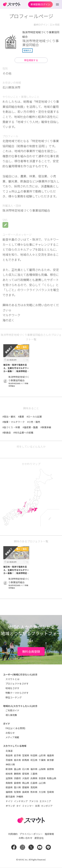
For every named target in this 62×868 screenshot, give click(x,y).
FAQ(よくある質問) (15, 728)
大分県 (42, 792)
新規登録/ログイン (40, 4)
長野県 (50, 769)
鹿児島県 (10, 797)
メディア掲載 (12, 737)
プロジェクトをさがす (17, 684)
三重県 (34, 774)
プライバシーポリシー (31, 834)
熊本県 (34, 792)
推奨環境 (49, 834)
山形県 (42, 755)
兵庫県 (34, 778)
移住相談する (31, 60)
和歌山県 (52, 778)
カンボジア (47, 806)
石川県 (26, 769)
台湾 (37, 806)
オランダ (10, 806)
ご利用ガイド (12, 710)
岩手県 (17, 755)
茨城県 (9, 760)
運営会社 (39, 838)
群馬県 (26, 760)
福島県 (50, 755)
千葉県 (42, 760)
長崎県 (26, 792)
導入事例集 (11, 715)
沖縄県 (20, 797)
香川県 (17, 787)
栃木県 (17, 760)
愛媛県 (26, 787)
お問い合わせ (25, 838)
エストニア (45, 801)
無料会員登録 (31, 651)
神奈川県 (10, 764)
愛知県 (26, 774)
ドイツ (9, 801)
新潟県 (9, 769)
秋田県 (34, 755)
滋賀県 (9, 778)
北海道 (9, 751)
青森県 (9, 755)
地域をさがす (12, 688)
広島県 (34, 783)
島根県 (17, 783)
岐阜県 (9, 774)
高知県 (34, 787)
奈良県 (42, 778)
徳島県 (9, 787)
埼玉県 (34, 760)
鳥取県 (9, 783)
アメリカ (34, 801)
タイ (19, 806)
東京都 (50, 760)
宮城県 (26, 755)
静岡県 (17, 774)
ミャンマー (28, 806)
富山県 (17, 769)
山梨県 (42, 769)
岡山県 (26, 783)
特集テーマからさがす (17, 693)
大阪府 (26, 778)
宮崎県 (50, 792)
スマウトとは (12, 679)
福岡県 (9, 792)
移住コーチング (14, 697)
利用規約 (13, 834)
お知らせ (10, 733)
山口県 (42, 783)
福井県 (34, 769)
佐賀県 (17, 792)
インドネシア (21, 801)
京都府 (17, 778)
